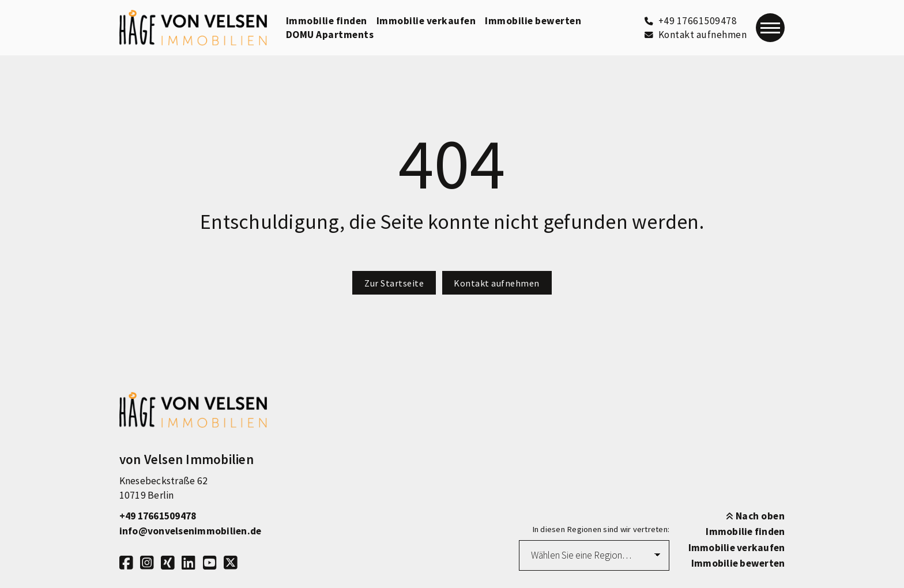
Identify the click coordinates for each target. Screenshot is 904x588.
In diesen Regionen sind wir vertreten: (601, 529)
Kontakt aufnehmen (497, 283)
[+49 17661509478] (691, 21)
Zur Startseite (394, 283)
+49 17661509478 (158, 516)
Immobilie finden (327, 21)
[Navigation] (770, 28)
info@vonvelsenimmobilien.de (191, 531)
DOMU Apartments (330, 35)
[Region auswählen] (594, 555)
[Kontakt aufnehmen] (696, 35)
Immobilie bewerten (533, 21)
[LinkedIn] (189, 563)
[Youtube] (210, 563)
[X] (231, 563)
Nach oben (756, 516)
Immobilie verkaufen (426, 21)
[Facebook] (126, 563)
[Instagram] (147, 563)
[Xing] (168, 563)
